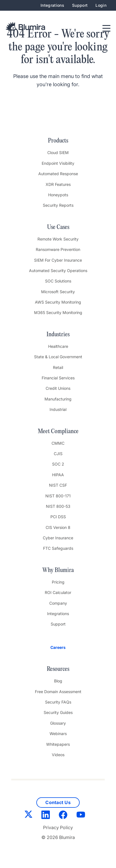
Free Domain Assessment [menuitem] (58, 692)
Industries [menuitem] (58, 335)
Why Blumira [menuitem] (58, 570)
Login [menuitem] (101, 5)
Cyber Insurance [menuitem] (58, 538)
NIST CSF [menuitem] (58, 485)
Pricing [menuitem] (58, 582)
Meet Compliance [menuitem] (58, 431)
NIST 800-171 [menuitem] (58, 496)
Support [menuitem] (80, 5)
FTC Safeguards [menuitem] (58, 548)
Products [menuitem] (58, 141)
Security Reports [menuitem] (58, 205)
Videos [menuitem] (58, 755)
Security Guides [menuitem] (58, 712)
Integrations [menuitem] (52, 5)
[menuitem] (58, 647)
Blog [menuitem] (58, 681)
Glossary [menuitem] (58, 723)
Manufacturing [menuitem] (58, 399)
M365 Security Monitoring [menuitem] (58, 312)
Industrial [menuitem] (58, 409)
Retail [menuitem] (58, 367)
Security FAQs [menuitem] (58, 702)
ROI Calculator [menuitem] (58, 592)
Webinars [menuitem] (58, 734)
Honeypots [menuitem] (58, 195)
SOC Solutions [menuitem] (58, 281)
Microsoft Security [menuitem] (58, 292)
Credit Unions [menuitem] (58, 388)
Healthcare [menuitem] (58, 346)
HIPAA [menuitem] (58, 475)
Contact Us (58, 802)
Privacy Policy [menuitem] (58, 827)
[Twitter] (28, 815)
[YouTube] (81, 816)
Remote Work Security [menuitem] (58, 239)
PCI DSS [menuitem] (58, 517)
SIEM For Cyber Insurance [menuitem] (58, 260)
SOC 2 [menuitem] (58, 464)
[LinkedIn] (46, 816)
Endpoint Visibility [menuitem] (58, 163)
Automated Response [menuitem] (58, 174)
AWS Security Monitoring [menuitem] (58, 302)
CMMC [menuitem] (58, 443)
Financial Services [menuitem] (58, 378)
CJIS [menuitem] (58, 454)
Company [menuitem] (58, 603)
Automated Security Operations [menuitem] (58, 271)
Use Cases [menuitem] (58, 227)
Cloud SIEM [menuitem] (58, 153)
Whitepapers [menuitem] (58, 744)
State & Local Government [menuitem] (58, 357)
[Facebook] (63, 816)
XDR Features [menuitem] (58, 184)
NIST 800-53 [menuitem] (58, 506)
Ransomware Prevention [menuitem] (58, 249)
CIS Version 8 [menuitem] (58, 527)
